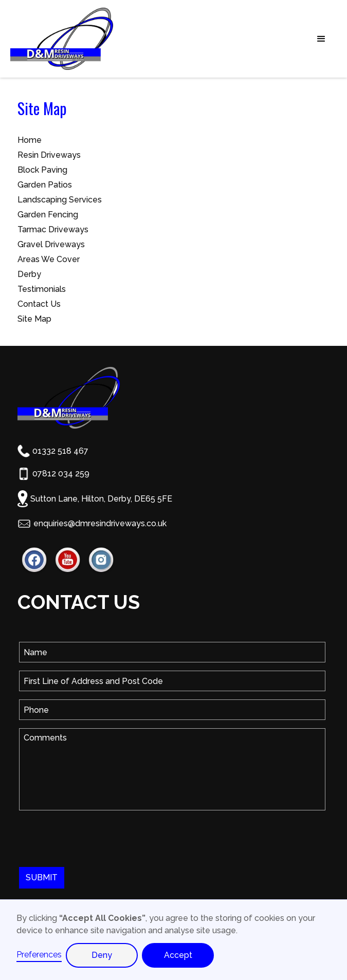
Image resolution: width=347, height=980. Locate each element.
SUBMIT (42, 877)
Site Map (34, 319)
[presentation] (97, 839)
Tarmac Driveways (53, 229)
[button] (233, 39)
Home (30, 140)
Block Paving (42, 170)
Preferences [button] (39, 955)
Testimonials (42, 289)
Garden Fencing (48, 215)
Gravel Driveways (51, 244)
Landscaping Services (60, 200)
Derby (29, 274)
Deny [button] (102, 955)
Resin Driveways (49, 155)
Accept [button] (178, 955)
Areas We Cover (49, 259)
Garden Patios (45, 185)
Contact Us (39, 304)
